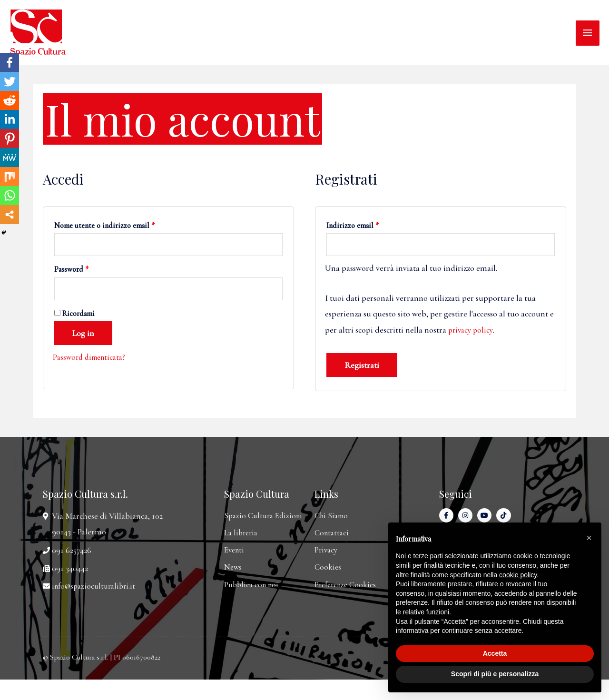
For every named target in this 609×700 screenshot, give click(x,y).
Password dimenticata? (92, 360)
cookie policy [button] (518, 575)
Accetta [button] (495, 653)
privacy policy (472, 331)
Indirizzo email (353, 226)
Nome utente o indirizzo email (104, 226)
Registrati (362, 366)
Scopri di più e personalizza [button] (495, 674)
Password (71, 271)
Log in (83, 336)
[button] (589, 538)
